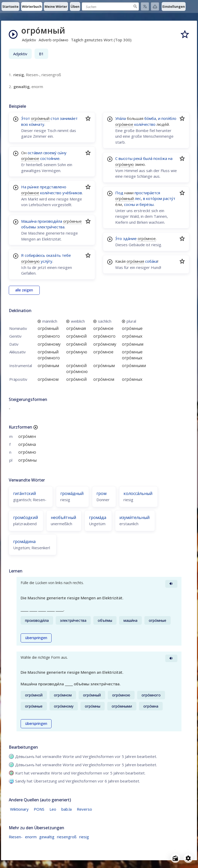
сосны (130, 204)
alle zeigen (24, 290)
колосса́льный (138, 493)
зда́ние (130, 238)
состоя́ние (50, 158)
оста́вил (35, 153)
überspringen (36, 638)
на (170, 158)
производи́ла (50, 221)
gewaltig (47, 837)
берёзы (147, 204)
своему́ (50, 153)
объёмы (29, 227)
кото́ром (154, 198)
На (24, 187)
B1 (41, 54)
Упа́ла (121, 118)
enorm (31, 837)
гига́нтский (24, 493)
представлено (53, 187)
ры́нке (33, 187)
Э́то (119, 238)
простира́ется (147, 193)
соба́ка (151, 261)
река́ (138, 158)
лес (138, 198)
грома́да (98, 517)
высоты (126, 158)
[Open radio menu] (175, 858)
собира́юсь (35, 255)
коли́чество (51, 193)
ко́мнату (37, 124)
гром (101, 493)
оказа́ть (53, 255)
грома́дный (72, 493)
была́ (148, 158)
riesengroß (67, 837)
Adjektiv (20, 54)
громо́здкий (26, 517)
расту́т (169, 198)
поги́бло (169, 118)
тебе (66, 255)
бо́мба (150, 118)
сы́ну (62, 153)
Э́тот (26, 118)
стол (55, 118)
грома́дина (24, 541)
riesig (84, 837)
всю (25, 124)
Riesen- (16, 837)
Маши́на (29, 221)
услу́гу (47, 261)
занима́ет (69, 118)
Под (119, 193)
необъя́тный (63, 517)
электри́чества (51, 227)
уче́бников (72, 193)
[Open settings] (188, 858)
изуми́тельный (134, 517)
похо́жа (160, 158)
